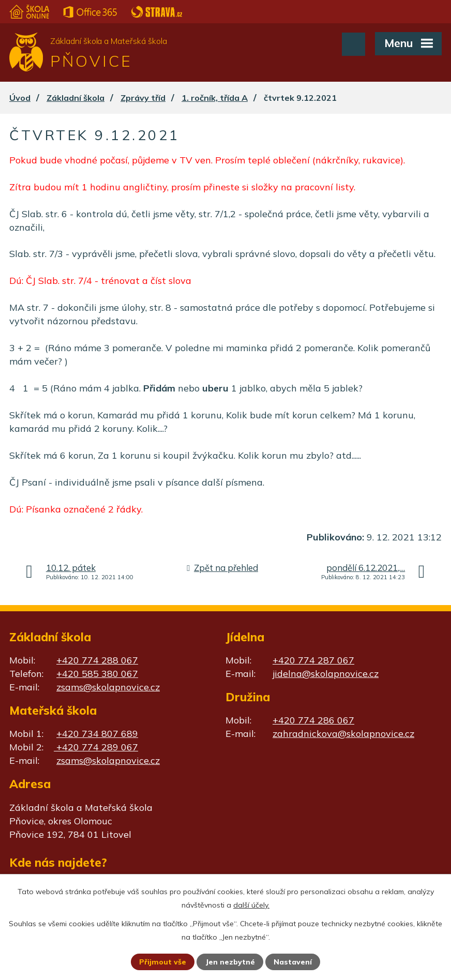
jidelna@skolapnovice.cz (326, 674)
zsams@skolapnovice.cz (108, 687)
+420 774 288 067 (97, 660)
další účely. (251, 905)
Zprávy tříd (143, 98)
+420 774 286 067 (313, 720)
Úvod (20, 98)
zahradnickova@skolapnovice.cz (343, 734)
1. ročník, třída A (215, 98)
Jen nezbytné (230, 962)
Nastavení (293, 962)
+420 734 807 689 (97, 734)
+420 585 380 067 (97, 674)
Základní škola (76, 98)
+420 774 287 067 (313, 660)
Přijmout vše (163, 962)
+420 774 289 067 (96, 747)
